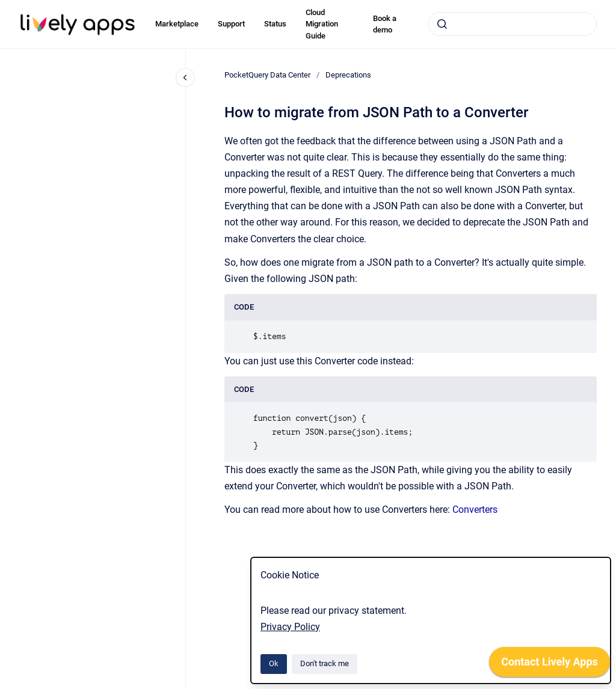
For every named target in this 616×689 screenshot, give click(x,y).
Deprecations (348, 75)
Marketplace (177, 24)
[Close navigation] (185, 78)
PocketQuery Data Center (267, 75)
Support (231, 24)
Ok (274, 663)
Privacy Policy (290, 627)
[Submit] (442, 24)
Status (275, 24)
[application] (550, 665)
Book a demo (385, 24)
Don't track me (325, 663)
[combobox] (513, 24)
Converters (475, 510)
